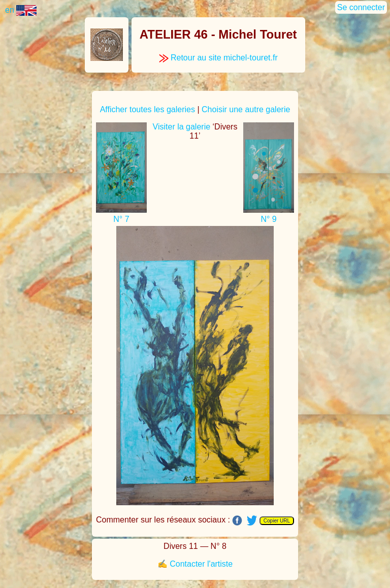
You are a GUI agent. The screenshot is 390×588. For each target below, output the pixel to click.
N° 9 (268, 219)
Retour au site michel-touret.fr (218, 58)
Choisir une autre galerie (246, 109)
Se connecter (361, 7)
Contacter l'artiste (201, 564)
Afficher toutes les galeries (148, 109)
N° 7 (121, 219)
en (21, 10)
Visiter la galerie (182, 127)
